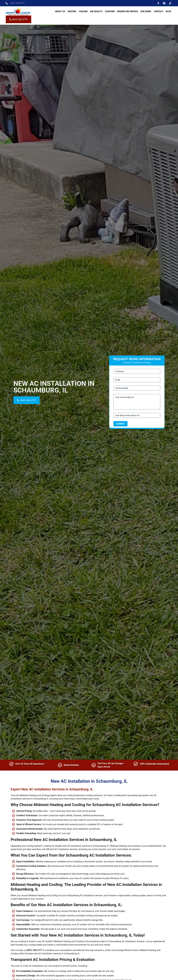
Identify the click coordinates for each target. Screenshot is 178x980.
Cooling (83, 11)
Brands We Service (128, 11)
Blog (168, 11)
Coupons (110, 11)
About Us (60, 11)
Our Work (146, 11)
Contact (159, 11)
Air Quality (96, 11)
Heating (72, 11)
